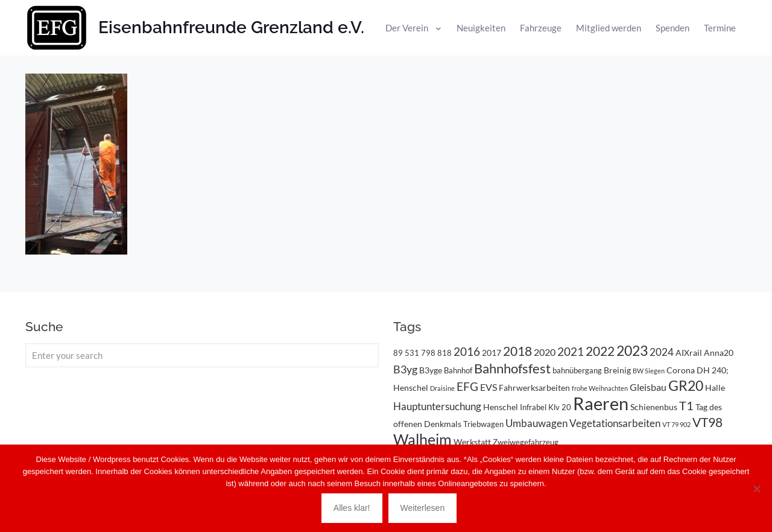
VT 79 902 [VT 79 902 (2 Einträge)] (676, 424)
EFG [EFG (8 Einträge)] (467, 387)
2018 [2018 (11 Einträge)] (517, 351)
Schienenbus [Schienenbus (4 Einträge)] (654, 407)
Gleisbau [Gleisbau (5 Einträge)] (648, 387)
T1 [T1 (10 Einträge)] (686, 405)
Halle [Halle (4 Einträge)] (715, 388)
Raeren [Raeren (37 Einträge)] (601, 403)
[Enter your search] (202, 355)
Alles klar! (352, 508)
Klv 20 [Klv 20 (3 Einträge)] (560, 407)
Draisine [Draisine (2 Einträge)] (442, 388)
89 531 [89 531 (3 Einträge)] (406, 353)
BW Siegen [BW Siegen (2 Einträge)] (649, 371)
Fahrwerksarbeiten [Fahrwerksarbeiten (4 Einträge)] (534, 388)
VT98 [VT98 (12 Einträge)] (707, 422)
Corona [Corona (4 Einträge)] (681, 370)
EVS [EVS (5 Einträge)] (489, 387)
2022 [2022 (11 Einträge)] (600, 351)
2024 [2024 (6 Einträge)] (662, 352)
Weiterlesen (423, 508)
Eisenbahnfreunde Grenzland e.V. (231, 27)
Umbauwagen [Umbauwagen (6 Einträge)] (536, 423)
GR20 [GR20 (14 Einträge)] (686, 386)
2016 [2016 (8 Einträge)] (467, 352)
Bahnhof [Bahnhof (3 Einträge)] (458, 370)
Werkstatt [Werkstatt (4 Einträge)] (472, 442)
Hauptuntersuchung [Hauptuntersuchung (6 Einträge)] (437, 406)
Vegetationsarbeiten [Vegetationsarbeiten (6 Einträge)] (615, 423)
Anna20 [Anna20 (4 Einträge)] (719, 353)
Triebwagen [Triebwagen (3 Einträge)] (483, 424)
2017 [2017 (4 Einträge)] (492, 353)
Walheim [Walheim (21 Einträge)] (422, 439)
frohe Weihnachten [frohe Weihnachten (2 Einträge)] (600, 388)
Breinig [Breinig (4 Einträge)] (617, 370)
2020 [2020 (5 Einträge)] (545, 352)
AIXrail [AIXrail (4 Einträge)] (689, 353)
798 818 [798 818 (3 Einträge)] (436, 353)
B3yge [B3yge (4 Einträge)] (431, 370)
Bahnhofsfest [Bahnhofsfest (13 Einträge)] (512, 368)
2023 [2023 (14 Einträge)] (632, 351)
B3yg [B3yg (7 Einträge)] (405, 369)
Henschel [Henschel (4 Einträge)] (501, 407)
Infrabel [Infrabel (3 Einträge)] (533, 407)
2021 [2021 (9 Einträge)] (571, 351)
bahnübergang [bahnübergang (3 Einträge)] (577, 370)
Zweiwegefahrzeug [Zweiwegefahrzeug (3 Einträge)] (526, 442)
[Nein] (757, 489)
